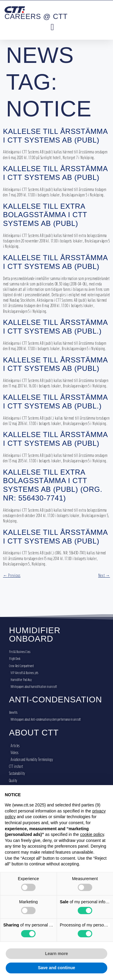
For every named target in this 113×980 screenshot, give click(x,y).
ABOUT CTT (34, 733)
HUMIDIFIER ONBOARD (35, 635)
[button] (53, 27)
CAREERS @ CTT (36, 16)
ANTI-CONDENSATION (56, 700)
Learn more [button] (56, 954)
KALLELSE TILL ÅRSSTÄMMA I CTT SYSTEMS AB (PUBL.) (55, 327)
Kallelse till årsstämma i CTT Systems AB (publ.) (55, 402)
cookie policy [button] (92, 834)
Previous (12, 575)
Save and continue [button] (57, 968)
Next (104, 575)
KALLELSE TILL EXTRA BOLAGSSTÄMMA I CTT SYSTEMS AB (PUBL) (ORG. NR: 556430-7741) (53, 485)
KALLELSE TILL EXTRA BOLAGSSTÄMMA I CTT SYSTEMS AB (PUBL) (45, 215)
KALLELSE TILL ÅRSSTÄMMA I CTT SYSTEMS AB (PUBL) (55, 136)
